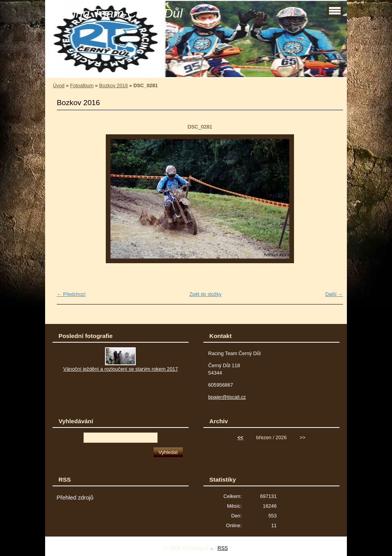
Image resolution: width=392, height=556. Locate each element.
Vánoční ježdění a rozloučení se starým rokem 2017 (120, 369)
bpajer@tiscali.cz (227, 397)
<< (241, 437)
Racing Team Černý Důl (117, 13)
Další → (334, 294)
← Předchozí (71, 294)
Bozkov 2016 (114, 85)
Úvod (59, 85)
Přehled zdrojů (75, 498)
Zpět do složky (206, 294)
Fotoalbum (82, 85)
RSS (223, 548)
